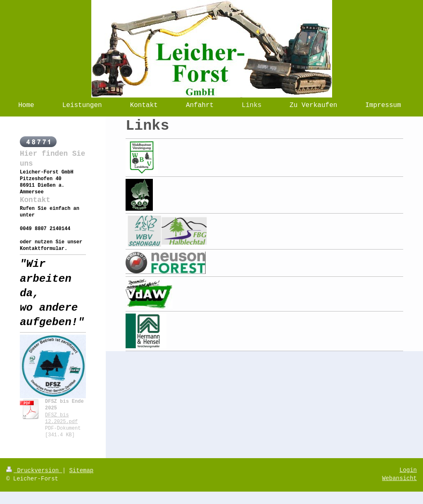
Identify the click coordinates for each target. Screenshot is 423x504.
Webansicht (399, 478)
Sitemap (81, 471)
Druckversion (34, 471)
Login (408, 470)
